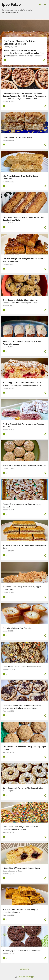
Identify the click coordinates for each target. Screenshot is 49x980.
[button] (44, 60)
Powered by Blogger (25, 977)
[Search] (40, 5)
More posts (24, 969)
